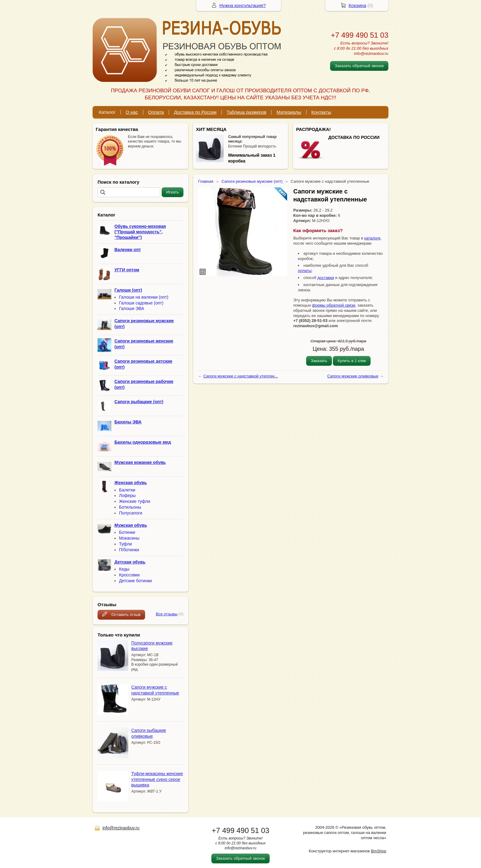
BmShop (379, 851)
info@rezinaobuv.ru (121, 828)
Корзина (357, 5)
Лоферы (127, 495)
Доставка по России (195, 112)
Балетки (127, 490)
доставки (326, 278)
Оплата (156, 112)
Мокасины (129, 538)
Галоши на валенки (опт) (144, 297)
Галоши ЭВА (132, 308)
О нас (132, 112)
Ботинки (127, 532)
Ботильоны (130, 507)
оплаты (305, 271)
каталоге (373, 238)
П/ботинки (129, 550)
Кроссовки (129, 575)
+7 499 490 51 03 (360, 35)
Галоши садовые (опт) (141, 303)
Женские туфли (135, 501)
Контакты (321, 112)
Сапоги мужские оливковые (353, 376)
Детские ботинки (135, 581)
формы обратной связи (334, 305)
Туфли (125, 544)
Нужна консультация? (242, 5)
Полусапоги (131, 513)
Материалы (289, 112)
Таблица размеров (247, 112)
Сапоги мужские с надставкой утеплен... (241, 376)
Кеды (124, 569)
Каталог (107, 112)
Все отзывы (167, 614)
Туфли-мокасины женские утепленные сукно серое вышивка (157, 779)
